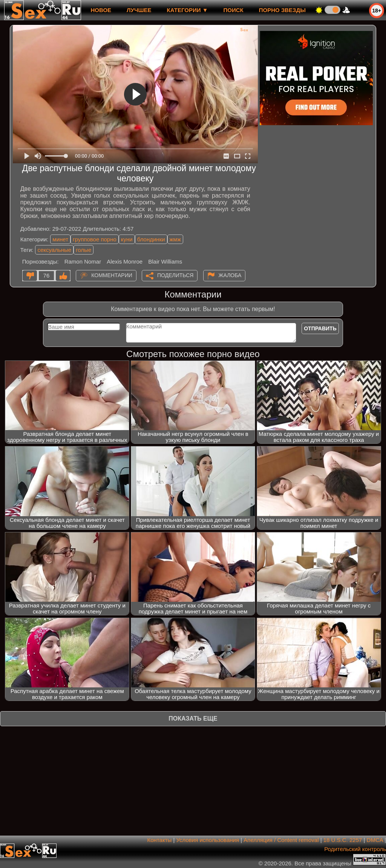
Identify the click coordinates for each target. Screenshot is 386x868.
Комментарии (112, 275)
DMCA (375, 840)
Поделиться (175, 275)
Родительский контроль (355, 849)
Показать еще (193, 718)
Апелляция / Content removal (281, 840)
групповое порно (95, 239)
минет (60, 239)
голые (83, 250)
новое (101, 10)
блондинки (151, 239)
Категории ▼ (188, 10)
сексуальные (54, 250)
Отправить (320, 328)
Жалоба (230, 275)
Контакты (160, 840)
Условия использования (208, 840)
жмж (175, 239)
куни (127, 239)
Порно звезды (282, 10)
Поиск (234, 10)
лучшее (139, 10)
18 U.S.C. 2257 (343, 840)
